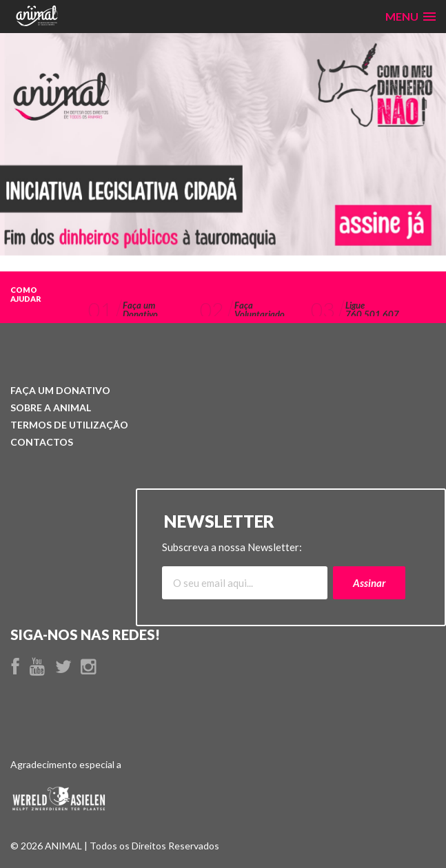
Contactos (42, 442)
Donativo (60, 390)
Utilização (69, 425)
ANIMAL (51, 407)
